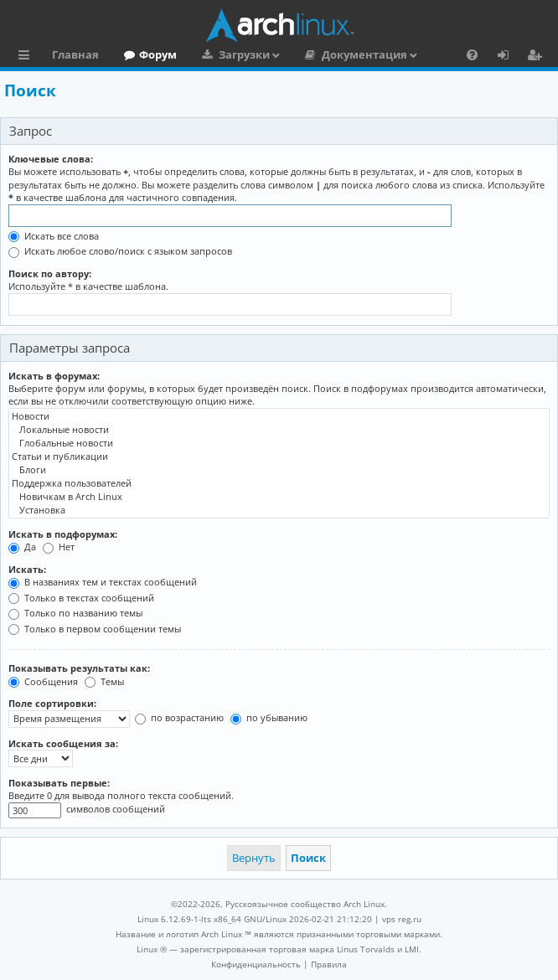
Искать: (27, 569)
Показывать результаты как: (79, 668)
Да (22, 547)
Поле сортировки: (52, 703)
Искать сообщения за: (63, 743)
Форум (158, 54)
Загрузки (244, 54)
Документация (364, 54)
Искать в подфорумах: (63, 534)
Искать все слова (54, 236)
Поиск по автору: (50, 273)
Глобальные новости (279, 443)
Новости (279, 416)
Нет (59, 547)
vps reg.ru (402, 919)
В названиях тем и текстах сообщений (103, 582)
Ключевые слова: (51, 159)
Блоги (279, 470)
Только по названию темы (75, 613)
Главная (75, 54)
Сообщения (43, 681)
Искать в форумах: (54, 376)
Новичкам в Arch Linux (279, 497)
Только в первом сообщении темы (95, 629)
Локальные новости (279, 430)
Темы (104, 681)
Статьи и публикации (279, 456)
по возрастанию (179, 717)
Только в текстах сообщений (81, 598)
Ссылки (27, 57)
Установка (279, 510)
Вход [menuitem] (509, 57)
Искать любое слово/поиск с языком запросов (120, 251)
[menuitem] (472, 54)
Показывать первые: (59, 783)
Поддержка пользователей (279, 483)
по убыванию (269, 717)
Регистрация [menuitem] (538, 57)
